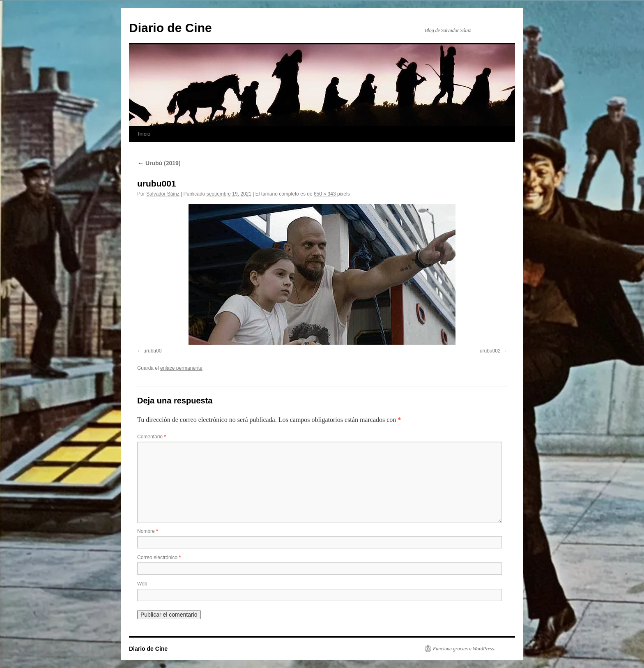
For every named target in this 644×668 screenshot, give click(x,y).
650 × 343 (325, 194)
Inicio (144, 134)
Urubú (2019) (159, 163)
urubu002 (490, 351)
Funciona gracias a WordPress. (464, 649)
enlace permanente (181, 368)
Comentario (152, 437)
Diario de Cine (170, 28)
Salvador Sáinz (163, 194)
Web (142, 584)
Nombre (148, 531)
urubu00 (152, 351)
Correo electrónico (159, 557)
